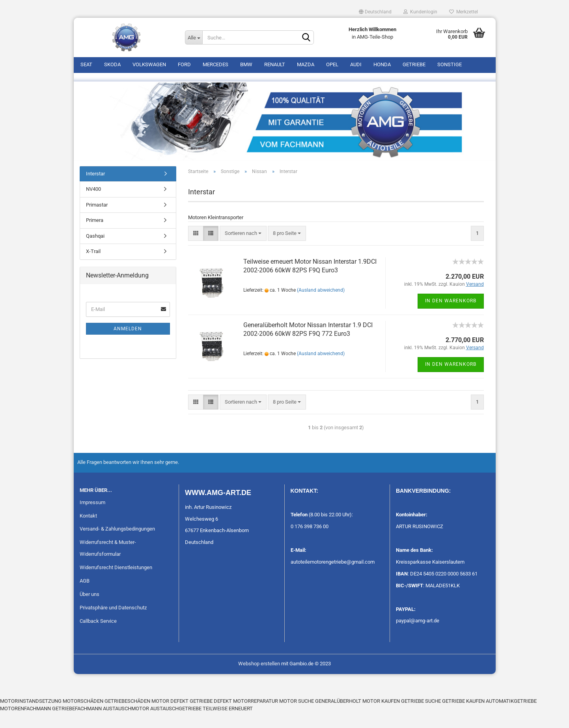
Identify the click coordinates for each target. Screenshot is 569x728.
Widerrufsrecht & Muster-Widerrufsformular (108, 564)
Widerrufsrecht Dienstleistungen (116, 583)
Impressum (92, 518)
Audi (356, 64)
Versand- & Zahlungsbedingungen (117, 545)
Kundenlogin (420, 12)
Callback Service (98, 636)
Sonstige (450, 64)
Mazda (306, 64)
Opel (332, 64)
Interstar (95, 189)
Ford (184, 64)
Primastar (97, 220)
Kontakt (88, 531)
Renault (275, 64)
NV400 (93, 205)
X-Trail (93, 267)
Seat (86, 64)
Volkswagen (149, 64)
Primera (95, 236)
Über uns (90, 610)
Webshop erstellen (259, 679)
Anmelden (128, 344)
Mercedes (215, 64)
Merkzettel (464, 12)
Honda (382, 64)
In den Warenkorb (451, 317)
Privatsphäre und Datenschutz (113, 623)
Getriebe (414, 64)
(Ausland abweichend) (321, 306)
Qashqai (95, 251)
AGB (85, 596)
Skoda (112, 64)
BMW (246, 64)
